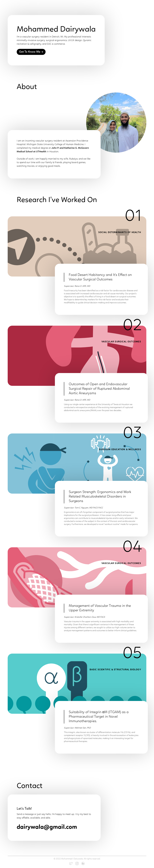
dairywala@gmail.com (47, 827)
